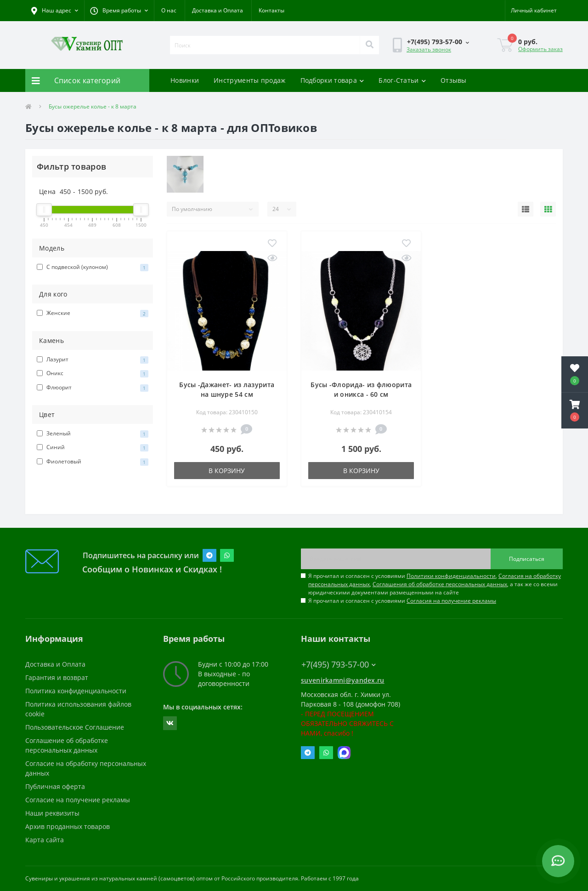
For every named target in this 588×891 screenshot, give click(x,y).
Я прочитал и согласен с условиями (402, 601)
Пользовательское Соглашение (75, 727)
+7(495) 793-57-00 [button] (339, 665)
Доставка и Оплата (218, 10)
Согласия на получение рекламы (451, 601)
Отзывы (454, 80)
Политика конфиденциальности (76, 691)
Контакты (271, 10)
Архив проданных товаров (68, 826)
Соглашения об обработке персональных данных (440, 584)
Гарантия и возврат (57, 677)
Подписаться (527, 559)
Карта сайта (45, 840)
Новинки (185, 80)
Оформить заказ (540, 49)
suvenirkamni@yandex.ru (343, 680)
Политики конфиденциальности (451, 576)
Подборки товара (332, 80)
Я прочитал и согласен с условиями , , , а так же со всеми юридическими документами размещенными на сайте (435, 584)
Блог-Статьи (402, 80)
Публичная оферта (55, 786)
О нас (169, 10)
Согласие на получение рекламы (78, 800)
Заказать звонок (429, 49)
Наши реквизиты (52, 813)
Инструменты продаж (249, 80)
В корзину (227, 471)
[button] (119, 11)
